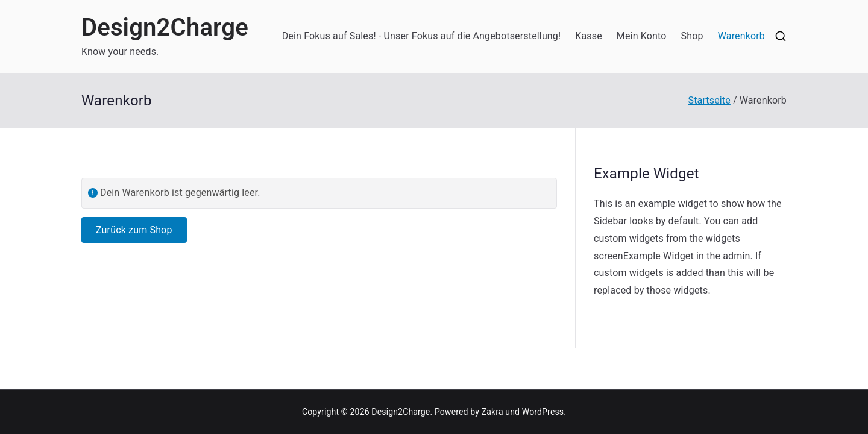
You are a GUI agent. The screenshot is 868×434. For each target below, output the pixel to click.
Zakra (492, 412)
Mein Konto (642, 36)
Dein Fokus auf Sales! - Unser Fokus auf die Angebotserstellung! (422, 36)
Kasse (589, 36)
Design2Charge (165, 27)
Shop (692, 36)
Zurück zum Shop (134, 230)
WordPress (543, 412)
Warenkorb (741, 36)
